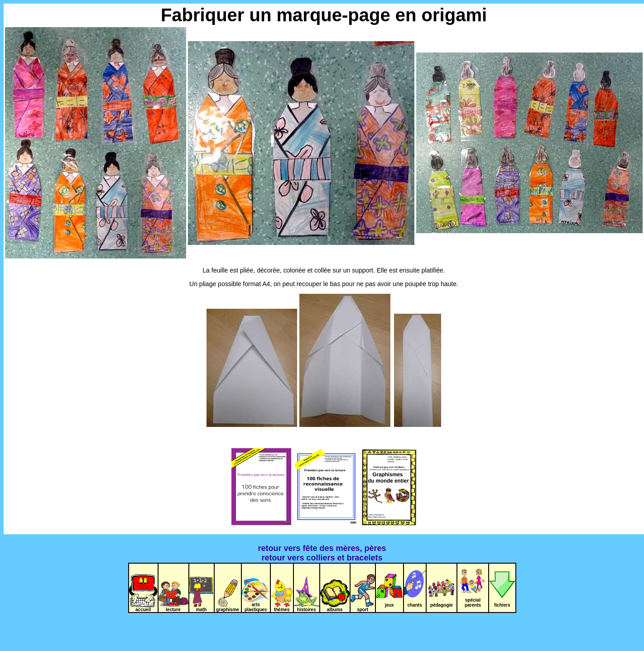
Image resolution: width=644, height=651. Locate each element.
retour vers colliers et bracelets (322, 558)
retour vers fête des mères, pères (322, 548)
